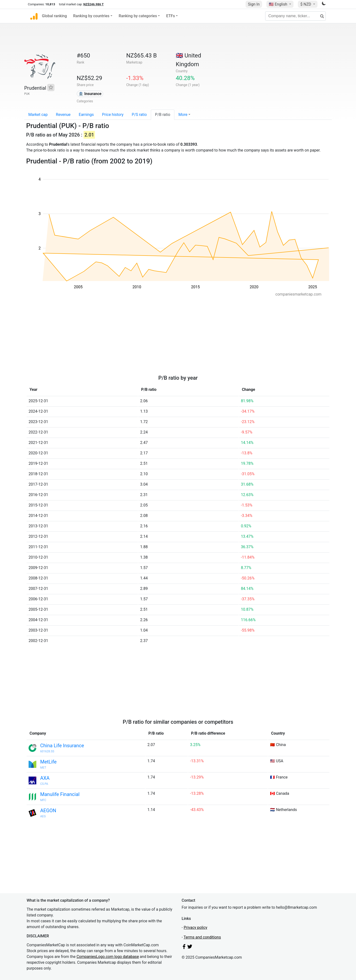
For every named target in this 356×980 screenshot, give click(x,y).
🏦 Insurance (90, 94)
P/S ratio (139, 115)
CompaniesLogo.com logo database (108, 957)
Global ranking (54, 16)
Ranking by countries (91, 16)
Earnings (86, 115)
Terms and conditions (202, 937)
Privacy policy (195, 928)
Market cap (38, 115)
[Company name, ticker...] (295, 16)
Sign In (254, 4)
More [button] (183, 115)
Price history (113, 115)
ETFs (170, 16)
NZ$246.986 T (93, 4)
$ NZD (306, 4)
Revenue (63, 115)
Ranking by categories (138, 16)
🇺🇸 (279, 4)
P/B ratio (163, 115)
